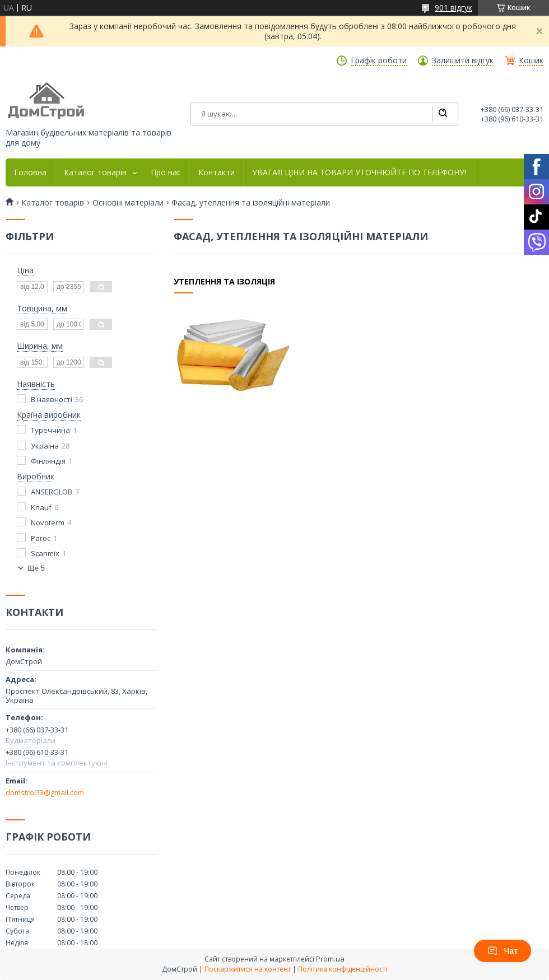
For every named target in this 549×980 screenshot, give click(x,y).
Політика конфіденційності (343, 969)
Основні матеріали (128, 203)
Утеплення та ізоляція (224, 282)
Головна (30, 172)
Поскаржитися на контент (248, 969)
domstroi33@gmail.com (45, 792)
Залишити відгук (463, 60)
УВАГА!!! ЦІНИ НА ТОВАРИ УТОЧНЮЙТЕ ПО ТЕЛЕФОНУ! (359, 172)
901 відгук (453, 8)
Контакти (217, 172)
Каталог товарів (95, 172)
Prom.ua (330, 959)
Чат (503, 951)
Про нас (166, 172)
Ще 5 (36, 568)
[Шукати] (443, 114)
